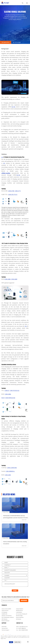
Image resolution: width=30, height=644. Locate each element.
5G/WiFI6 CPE (4, 614)
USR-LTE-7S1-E (13, 195)
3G (12, 107)
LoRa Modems (19, 612)
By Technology (17, 42)
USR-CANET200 (12, 468)
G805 (8, 475)
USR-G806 (8, 279)
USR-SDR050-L (10, 471)
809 (14, 279)
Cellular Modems (20, 609)
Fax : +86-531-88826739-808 (22, 630)
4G (14, 107)
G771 (18, 191)
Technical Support (5, 630)
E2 (15, 391)
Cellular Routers (5, 610)
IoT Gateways (4, 612)
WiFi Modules (4, 619)
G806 (8, 394)
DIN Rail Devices (19, 610)
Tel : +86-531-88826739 (21, 628)
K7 (7, 391)
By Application (6, 42)
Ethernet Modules (20, 617)
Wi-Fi (3, 398)
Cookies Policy (17, 642)
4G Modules (19, 619)
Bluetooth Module (5, 621)
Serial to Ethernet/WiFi (6, 609)
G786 (11, 191)
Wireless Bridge (19, 616)
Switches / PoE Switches (7, 616)
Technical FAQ (5, 628)
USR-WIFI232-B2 (10, 398)
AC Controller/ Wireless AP (22, 614)
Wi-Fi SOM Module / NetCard (8, 617)
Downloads (4, 627)
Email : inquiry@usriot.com (22, 627)
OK (11, 642)
